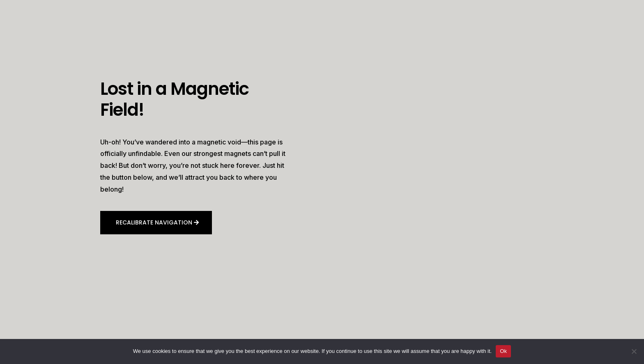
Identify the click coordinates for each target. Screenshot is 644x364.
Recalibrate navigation (154, 222)
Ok (503, 351)
